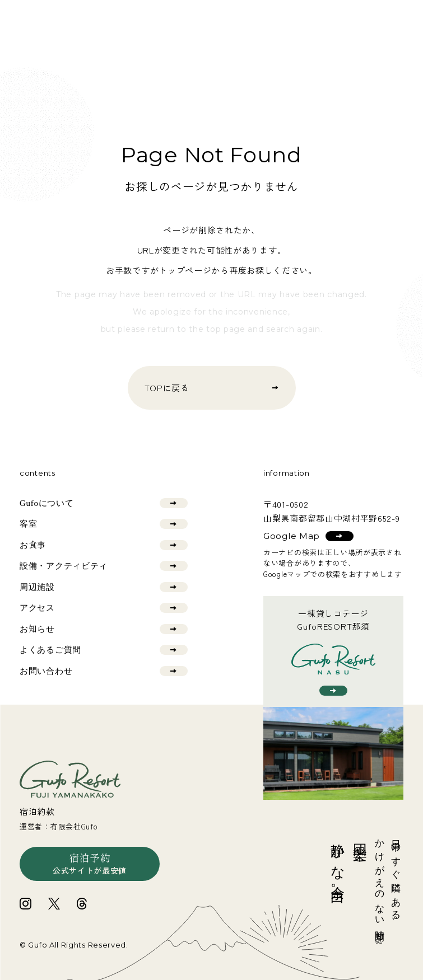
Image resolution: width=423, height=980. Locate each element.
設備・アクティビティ (104, 566)
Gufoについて (104, 503)
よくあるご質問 (104, 650)
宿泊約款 (37, 811)
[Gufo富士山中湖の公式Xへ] (54, 904)
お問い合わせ (104, 671)
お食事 (104, 545)
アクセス (104, 608)
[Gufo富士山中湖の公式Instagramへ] (25, 904)
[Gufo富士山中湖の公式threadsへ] (82, 904)
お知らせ (104, 629)
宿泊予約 (90, 864)
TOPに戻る (212, 388)
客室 (104, 524)
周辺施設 (104, 587)
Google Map (308, 536)
